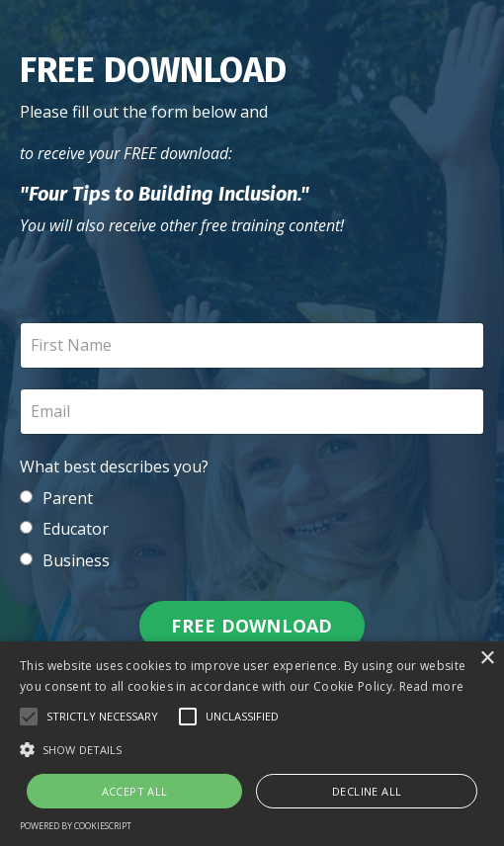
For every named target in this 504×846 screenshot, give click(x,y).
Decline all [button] (367, 791)
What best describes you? (114, 466)
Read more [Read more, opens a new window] (432, 686)
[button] (29, 717)
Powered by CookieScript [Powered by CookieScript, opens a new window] (76, 826)
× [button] (487, 659)
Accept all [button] (135, 791)
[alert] (252, 744)
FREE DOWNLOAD (252, 626)
